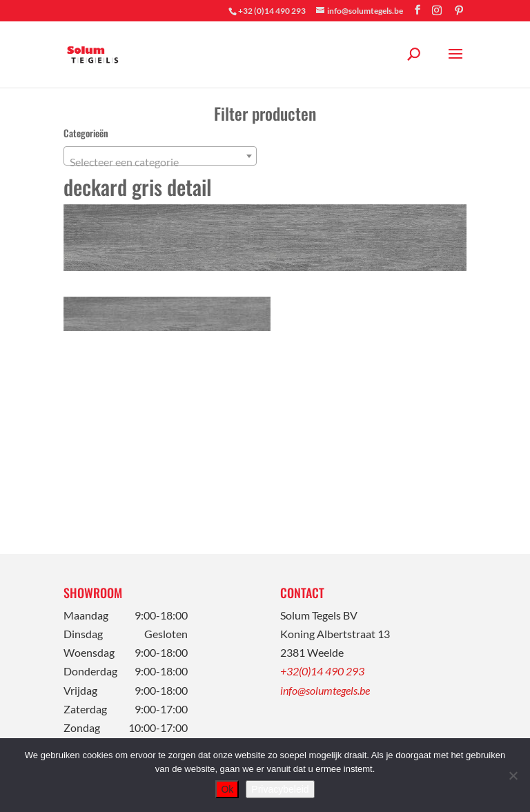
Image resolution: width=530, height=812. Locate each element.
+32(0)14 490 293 (322, 671)
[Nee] (513, 775)
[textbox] (160, 162)
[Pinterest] (459, 10)
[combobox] (160, 156)
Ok (227, 789)
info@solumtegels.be (325, 690)
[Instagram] (437, 10)
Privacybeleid (280, 789)
